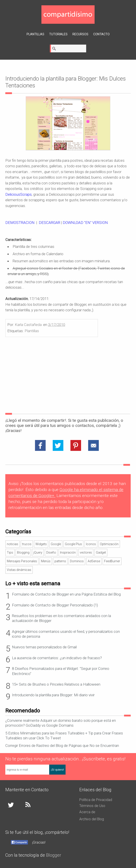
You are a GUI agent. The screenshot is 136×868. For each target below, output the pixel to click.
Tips (10, 552)
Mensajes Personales (22, 561)
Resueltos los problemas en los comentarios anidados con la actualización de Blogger (61, 618)
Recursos (80, 34)
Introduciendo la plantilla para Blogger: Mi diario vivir (53, 695)
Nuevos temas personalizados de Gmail (44, 647)
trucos (27, 544)
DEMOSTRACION (20, 223)
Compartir (21, 842)
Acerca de (87, 812)
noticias (13, 544)
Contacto (101, 34)
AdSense (94, 561)
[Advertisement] (68, 376)
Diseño (51, 552)
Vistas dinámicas (19, 570)
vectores (86, 552)
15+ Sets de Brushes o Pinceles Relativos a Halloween (56, 684)
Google (56, 544)
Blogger (54, 855)
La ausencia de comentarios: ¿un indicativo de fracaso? (57, 658)
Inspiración (68, 552)
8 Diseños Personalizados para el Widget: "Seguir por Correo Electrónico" (61, 671)
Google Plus (73, 544)
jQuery (38, 552)
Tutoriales (58, 34)
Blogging (23, 552)
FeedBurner (112, 561)
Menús (46, 561)
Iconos (91, 544)
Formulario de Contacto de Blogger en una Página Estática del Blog (66, 594)
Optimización (109, 544)
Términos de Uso (92, 806)
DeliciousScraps (18, 194)
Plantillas (35, 34)
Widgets (41, 544)
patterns (60, 561)
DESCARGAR (50, 223)
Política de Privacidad (96, 800)
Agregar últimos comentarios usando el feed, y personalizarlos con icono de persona (66, 634)
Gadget (101, 552)
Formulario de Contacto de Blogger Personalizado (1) (55, 605)
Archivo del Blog (92, 819)
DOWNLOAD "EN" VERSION (85, 223)
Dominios (77, 561)
